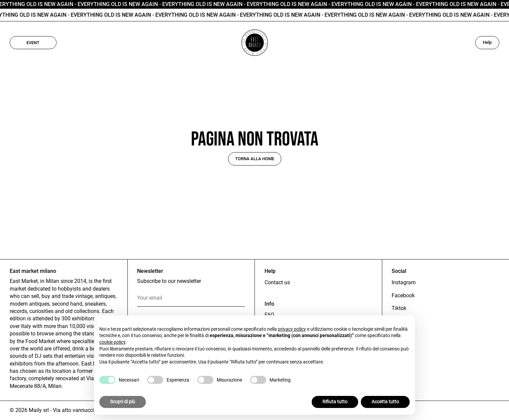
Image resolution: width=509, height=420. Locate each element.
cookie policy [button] (112, 342)
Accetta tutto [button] (385, 402)
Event (33, 43)
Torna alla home (255, 159)
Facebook (403, 295)
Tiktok (399, 308)
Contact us (277, 282)
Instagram (404, 282)
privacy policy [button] (292, 329)
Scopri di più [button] (123, 402)
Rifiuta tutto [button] (335, 402)
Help (487, 42)
